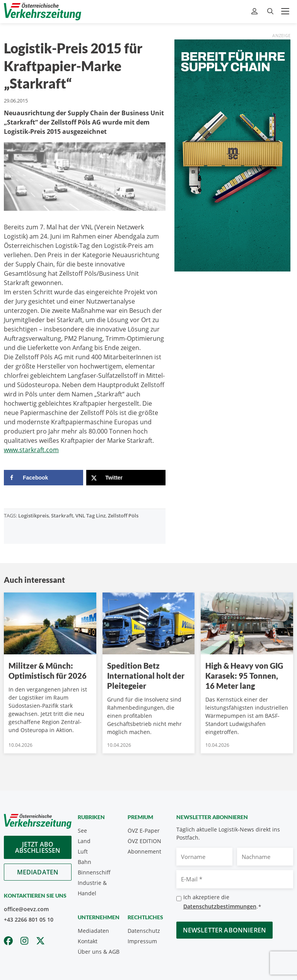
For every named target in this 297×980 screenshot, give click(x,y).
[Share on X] (126, 478)
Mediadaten (38, 872)
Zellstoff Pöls (123, 516)
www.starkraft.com (31, 450)
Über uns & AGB (99, 952)
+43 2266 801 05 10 (29, 919)
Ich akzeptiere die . (222, 902)
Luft (83, 851)
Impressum (142, 941)
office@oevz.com (26, 909)
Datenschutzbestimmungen (220, 906)
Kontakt (88, 941)
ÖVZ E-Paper (144, 831)
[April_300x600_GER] (232, 155)
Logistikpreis (33, 516)
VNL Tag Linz (90, 516)
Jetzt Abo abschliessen (38, 847)
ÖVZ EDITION (144, 841)
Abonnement (144, 851)
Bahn (84, 862)
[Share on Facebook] (44, 478)
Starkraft (62, 516)
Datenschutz (144, 931)
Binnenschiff (94, 872)
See (82, 831)
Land (84, 841)
